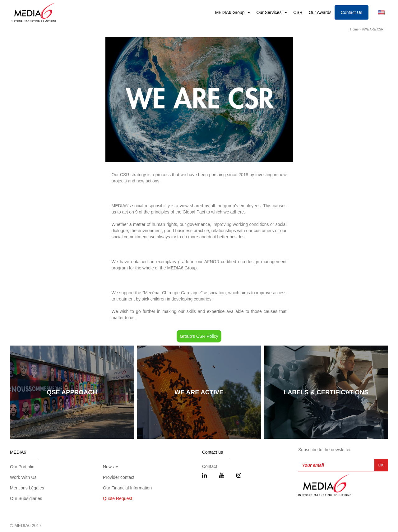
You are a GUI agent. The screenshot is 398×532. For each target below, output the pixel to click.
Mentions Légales (27, 488)
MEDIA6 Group (231, 12)
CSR (298, 12)
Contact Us (352, 12)
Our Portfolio (22, 467)
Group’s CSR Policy (199, 336)
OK (381, 465)
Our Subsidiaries (26, 498)
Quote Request (118, 498)
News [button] (111, 467)
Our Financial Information (127, 488)
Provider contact (119, 477)
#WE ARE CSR (373, 29)
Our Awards (320, 12)
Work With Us (23, 477)
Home (355, 29)
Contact (210, 466)
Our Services (269, 12)
